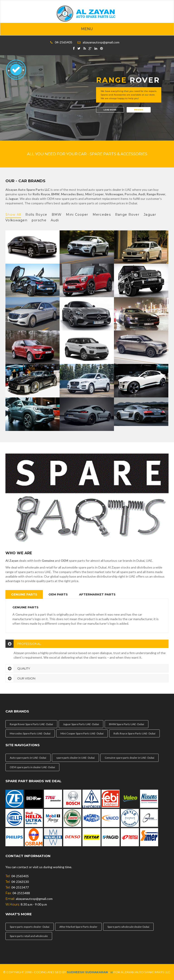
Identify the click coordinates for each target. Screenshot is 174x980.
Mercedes (102, 215)
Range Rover (127, 215)
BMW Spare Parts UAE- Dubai (127, 724)
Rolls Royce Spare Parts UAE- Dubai (134, 733)
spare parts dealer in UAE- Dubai (75, 758)
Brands (139, 110)
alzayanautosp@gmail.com (101, 42)
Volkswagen (16, 220)
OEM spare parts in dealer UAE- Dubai (32, 767)
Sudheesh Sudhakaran (87, 972)
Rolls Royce (36, 215)
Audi (55, 220)
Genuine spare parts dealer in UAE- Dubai (129, 758)
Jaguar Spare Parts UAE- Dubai (81, 724)
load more (110, 110)
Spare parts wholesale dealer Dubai (128, 927)
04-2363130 (20, 882)
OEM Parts (58, 594)
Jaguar (150, 215)
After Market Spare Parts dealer (78, 927)
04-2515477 (20, 887)
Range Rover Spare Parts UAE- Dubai (31, 724)
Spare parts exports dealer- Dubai (30, 927)
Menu (87, 29)
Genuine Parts (24, 594)
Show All (13, 215)
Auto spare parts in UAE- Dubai (28, 758)
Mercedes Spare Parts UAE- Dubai (30, 733)
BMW (57, 215)
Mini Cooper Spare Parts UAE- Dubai (82, 733)
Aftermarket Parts (97, 594)
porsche (39, 220)
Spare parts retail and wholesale (29, 936)
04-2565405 (64, 42)
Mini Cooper (77, 215)
